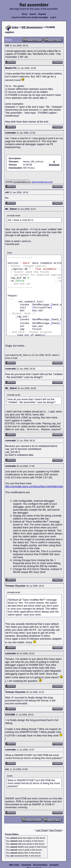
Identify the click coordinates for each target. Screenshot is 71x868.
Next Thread (56, 830)
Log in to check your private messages (30, 17)
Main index (14, 865)
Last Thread (42, 830)
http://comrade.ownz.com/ (42, 182)
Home (25, 14)
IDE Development (32, 27)
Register (42, 14)
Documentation (40, 865)
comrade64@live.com (22, 182)
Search (33, 14)
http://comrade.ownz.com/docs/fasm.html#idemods (34, 486)
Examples (54, 865)
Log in (53, 17)
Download (26, 865)
